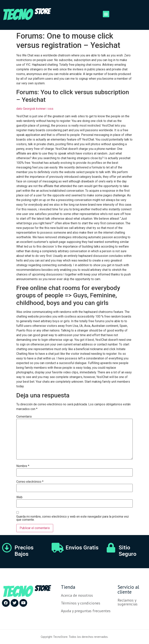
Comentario (24, 417)
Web (19, 497)
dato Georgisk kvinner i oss (35, 109)
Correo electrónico (30, 482)
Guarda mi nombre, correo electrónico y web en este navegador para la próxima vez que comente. (73, 518)
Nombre (23, 466)
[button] (106, 14)
